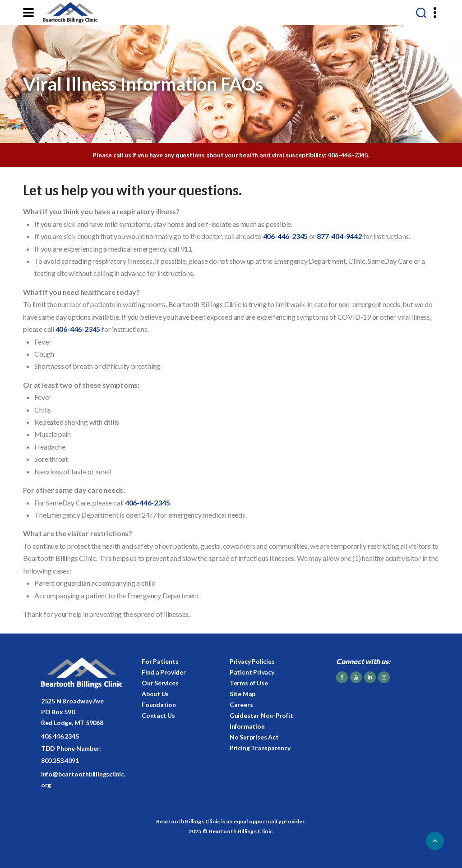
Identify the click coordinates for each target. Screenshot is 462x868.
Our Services (160, 683)
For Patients (160, 661)
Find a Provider (164, 672)
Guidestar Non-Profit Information (261, 721)
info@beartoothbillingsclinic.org (83, 779)
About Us (155, 694)
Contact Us (158, 715)
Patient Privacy (252, 672)
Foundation (159, 705)
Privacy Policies (252, 661)
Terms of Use (249, 683)
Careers (241, 705)
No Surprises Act (254, 737)
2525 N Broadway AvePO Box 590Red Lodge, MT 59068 (72, 712)
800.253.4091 (60, 760)
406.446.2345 (60, 736)
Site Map (243, 694)
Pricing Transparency (260, 748)
